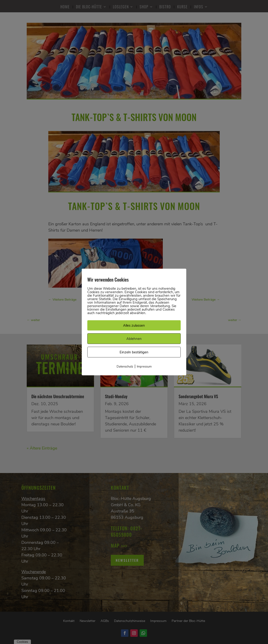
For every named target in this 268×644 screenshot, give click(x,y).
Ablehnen (134, 339)
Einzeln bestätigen (134, 352)
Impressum (144, 367)
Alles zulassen (134, 325)
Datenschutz (125, 367)
